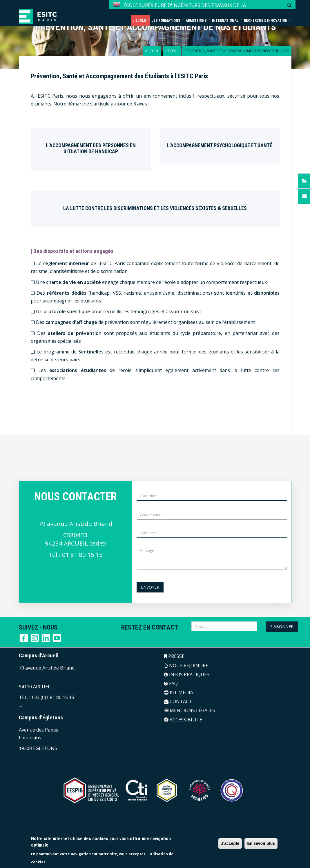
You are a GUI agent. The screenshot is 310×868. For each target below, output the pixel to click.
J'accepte (230, 843)
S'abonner (282, 627)
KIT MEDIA (178, 692)
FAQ (171, 683)
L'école (141, 20)
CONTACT (178, 701)
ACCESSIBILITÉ (183, 720)
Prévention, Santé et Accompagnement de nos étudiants (156, 27)
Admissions (198, 20)
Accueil (152, 51)
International (227, 20)
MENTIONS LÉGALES (190, 710)
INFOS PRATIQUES (187, 674)
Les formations (168, 20)
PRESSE (174, 656)
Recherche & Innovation (268, 20)
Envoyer (150, 587)
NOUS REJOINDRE (186, 665)
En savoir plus (261, 843)
